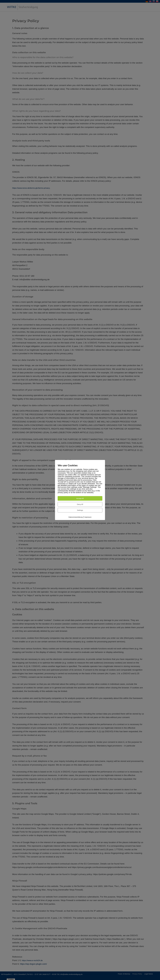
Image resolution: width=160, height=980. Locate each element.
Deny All (80, 504)
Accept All (80, 498)
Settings (80, 510)
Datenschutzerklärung (76, 517)
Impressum (88, 517)
